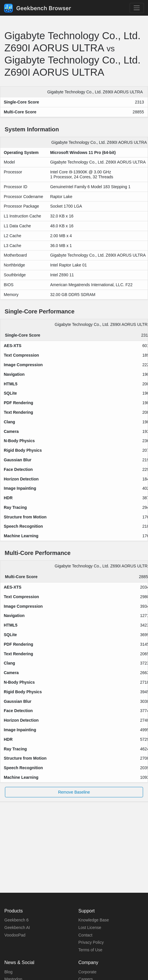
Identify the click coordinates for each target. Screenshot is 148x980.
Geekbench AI (17, 928)
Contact (85, 935)
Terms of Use (90, 950)
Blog (8, 972)
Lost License (90, 928)
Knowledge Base (94, 920)
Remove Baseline (74, 792)
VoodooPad (15, 935)
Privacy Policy (91, 942)
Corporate (88, 972)
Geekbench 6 (16, 920)
